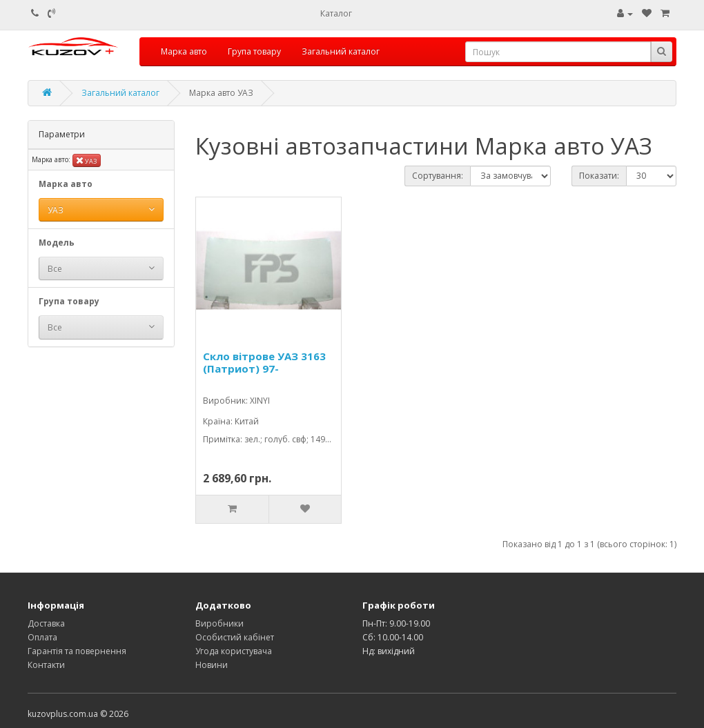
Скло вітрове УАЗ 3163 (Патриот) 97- (264, 363)
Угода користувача (234, 651)
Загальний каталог (341, 51)
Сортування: (438, 176)
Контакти (46, 665)
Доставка (46, 623)
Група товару (254, 51)
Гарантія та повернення (77, 651)
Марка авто (184, 51)
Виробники (219, 623)
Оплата (42, 637)
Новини (212, 665)
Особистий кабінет (235, 637)
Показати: (599, 176)
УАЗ (87, 160)
